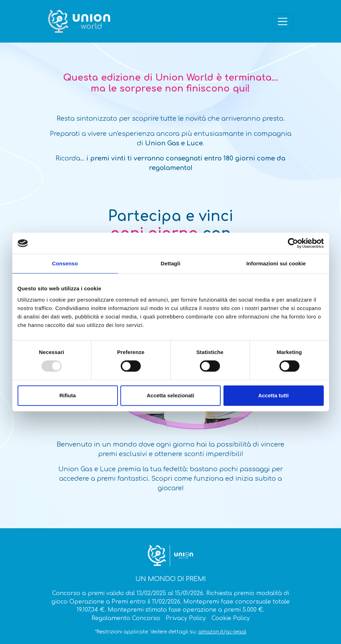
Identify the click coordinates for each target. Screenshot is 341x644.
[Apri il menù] (283, 21)
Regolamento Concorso (126, 618)
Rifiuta (68, 395)
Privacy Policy (186, 618)
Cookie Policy (231, 618)
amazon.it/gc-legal (222, 632)
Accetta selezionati (170, 395)
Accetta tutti (274, 395)
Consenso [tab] (65, 263)
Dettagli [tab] (171, 263)
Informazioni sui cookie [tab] (276, 263)
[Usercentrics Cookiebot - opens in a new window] (293, 243)
